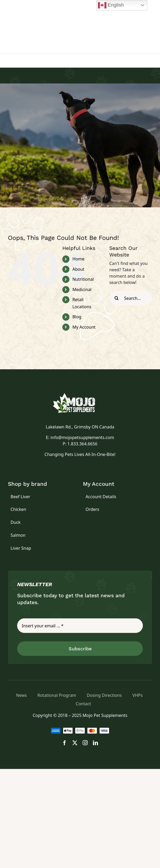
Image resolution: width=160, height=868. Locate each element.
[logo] (80, 395)
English (111, 5)
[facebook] (65, 743)
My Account (84, 327)
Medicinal (82, 290)
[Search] (117, 298)
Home (78, 259)
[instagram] (85, 743)
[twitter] (75, 743)
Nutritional (83, 279)
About (78, 269)
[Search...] (131, 298)
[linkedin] (95, 743)
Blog (77, 317)
